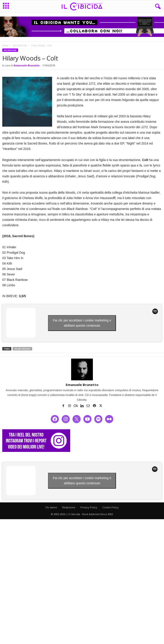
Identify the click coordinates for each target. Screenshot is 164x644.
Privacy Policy (89, 507)
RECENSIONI (20, 46)
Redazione (69, 507)
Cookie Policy (111, 507)
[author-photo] (82, 369)
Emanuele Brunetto (27, 65)
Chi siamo (51, 507)
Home (5, 46)
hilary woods (22, 349)
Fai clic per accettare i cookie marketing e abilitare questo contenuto (82, 323)
